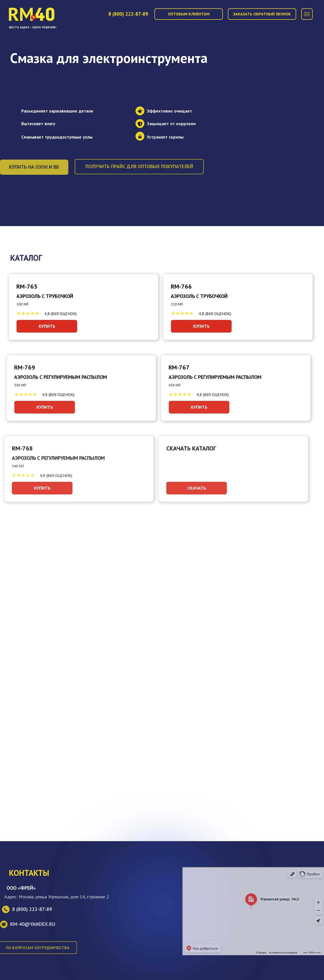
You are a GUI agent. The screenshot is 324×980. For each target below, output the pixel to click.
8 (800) (128, 14)
